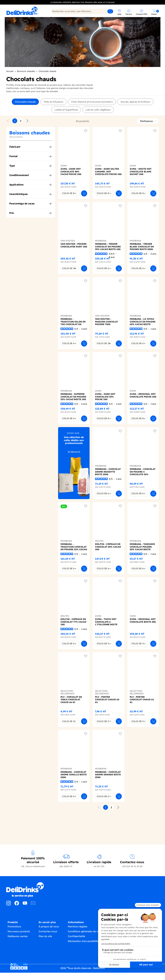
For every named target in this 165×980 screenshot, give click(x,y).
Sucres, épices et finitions (135, 114)
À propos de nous (49, 941)
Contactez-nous (48, 946)
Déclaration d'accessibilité (83, 956)
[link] (25, 11)
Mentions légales (78, 941)
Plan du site (45, 951)
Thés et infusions (53, 114)
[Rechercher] (83, 11)
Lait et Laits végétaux (98, 122)
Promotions (14, 941)
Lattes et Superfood (66, 122)
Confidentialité (76, 951)
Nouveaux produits (19, 946)
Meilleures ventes (18, 951)
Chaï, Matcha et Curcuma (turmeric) (92, 114)
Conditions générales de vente (85, 946)
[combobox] (70, 205)
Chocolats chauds (25, 114)
